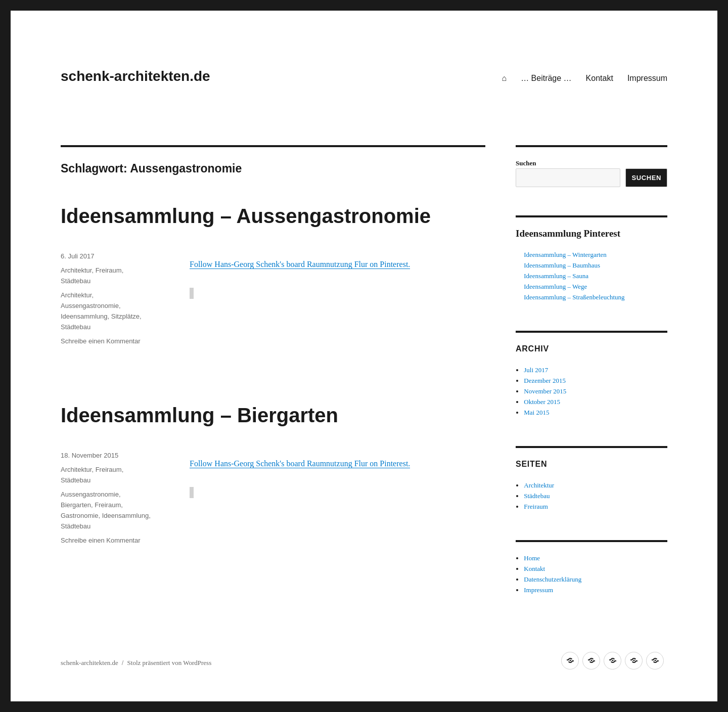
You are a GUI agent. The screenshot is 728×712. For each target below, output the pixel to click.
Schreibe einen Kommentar (101, 341)
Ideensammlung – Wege (555, 286)
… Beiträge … (546, 78)
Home (532, 558)
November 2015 (545, 391)
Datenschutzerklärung (553, 579)
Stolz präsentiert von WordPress (170, 663)
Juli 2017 (536, 370)
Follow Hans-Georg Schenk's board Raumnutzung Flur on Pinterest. (300, 264)
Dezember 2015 (545, 381)
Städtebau (76, 281)
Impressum (647, 78)
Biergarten (76, 505)
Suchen (526, 163)
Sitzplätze (125, 316)
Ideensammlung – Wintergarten (565, 255)
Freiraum (109, 270)
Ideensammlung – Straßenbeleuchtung (574, 297)
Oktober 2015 (542, 402)
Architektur (76, 270)
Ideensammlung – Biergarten (199, 415)
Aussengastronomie (90, 306)
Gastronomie (79, 516)
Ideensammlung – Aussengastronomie (246, 216)
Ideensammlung (84, 316)
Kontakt (600, 78)
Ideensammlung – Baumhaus (562, 265)
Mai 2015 (536, 412)
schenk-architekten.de (135, 76)
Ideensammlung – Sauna (556, 276)
